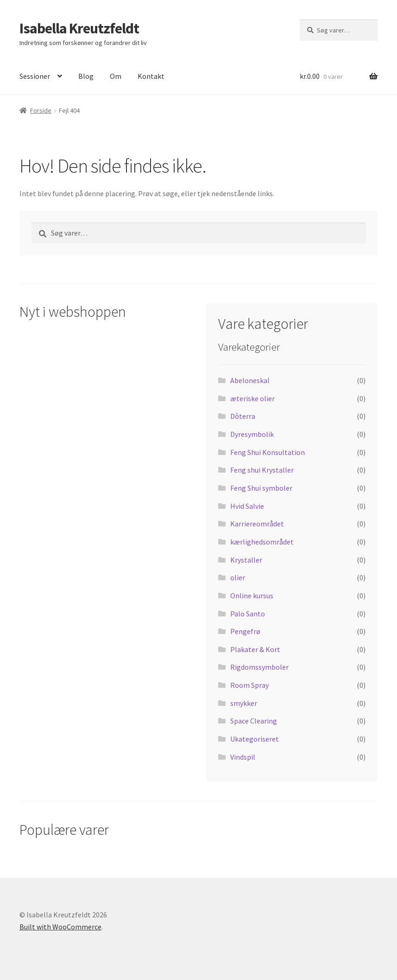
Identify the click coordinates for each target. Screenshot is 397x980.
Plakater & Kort (255, 649)
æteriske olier (252, 398)
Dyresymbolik (252, 434)
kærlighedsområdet (262, 542)
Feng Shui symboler (261, 488)
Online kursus (252, 596)
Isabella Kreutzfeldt (79, 28)
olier (238, 577)
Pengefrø (245, 631)
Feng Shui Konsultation (268, 452)
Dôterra (243, 416)
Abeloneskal (250, 380)
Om (116, 76)
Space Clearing (254, 721)
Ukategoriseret (255, 739)
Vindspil (243, 757)
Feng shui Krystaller (262, 470)
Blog (86, 76)
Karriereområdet (257, 524)
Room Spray (249, 685)
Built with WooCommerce (60, 927)
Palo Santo (248, 614)
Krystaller (246, 560)
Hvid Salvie (247, 506)
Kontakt (151, 76)
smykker (244, 703)
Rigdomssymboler (259, 667)
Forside (41, 110)
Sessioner (35, 76)
